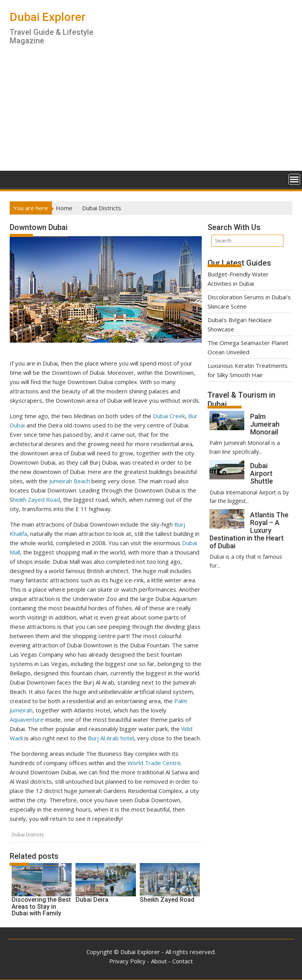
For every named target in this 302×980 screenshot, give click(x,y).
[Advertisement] (151, 113)
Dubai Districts (28, 835)
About (159, 961)
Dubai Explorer (48, 17)
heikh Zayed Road (36, 499)
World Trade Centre (154, 763)
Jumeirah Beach (69, 481)
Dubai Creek (169, 416)
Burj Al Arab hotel (111, 738)
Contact (183, 961)
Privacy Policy (127, 961)
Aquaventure (27, 719)
